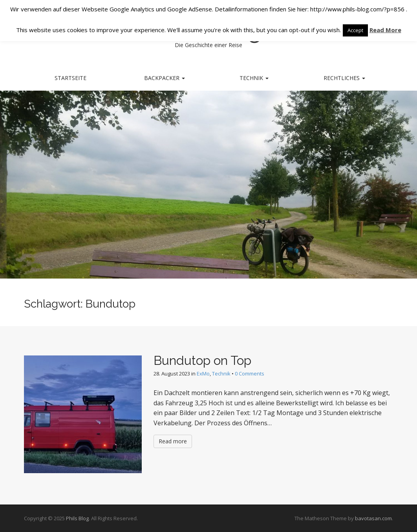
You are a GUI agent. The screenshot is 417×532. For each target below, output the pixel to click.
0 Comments (250, 373)
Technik (254, 78)
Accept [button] (355, 30)
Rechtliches (344, 78)
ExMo (203, 373)
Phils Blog (77, 518)
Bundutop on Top (202, 360)
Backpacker (165, 78)
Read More (385, 30)
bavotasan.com (373, 518)
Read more (173, 441)
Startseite (70, 78)
